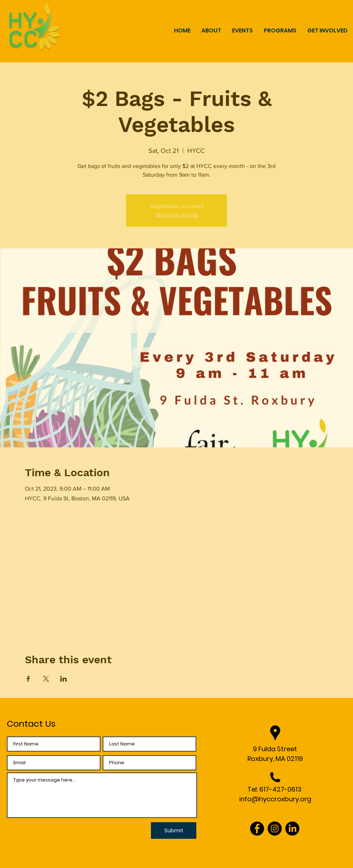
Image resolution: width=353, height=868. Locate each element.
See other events (177, 215)
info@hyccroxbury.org (275, 799)
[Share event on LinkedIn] (64, 679)
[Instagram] (275, 829)
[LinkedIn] (292, 829)
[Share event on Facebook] (28, 679)
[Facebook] (257, 829)
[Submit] (174, 831)
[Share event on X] (46, 679)
